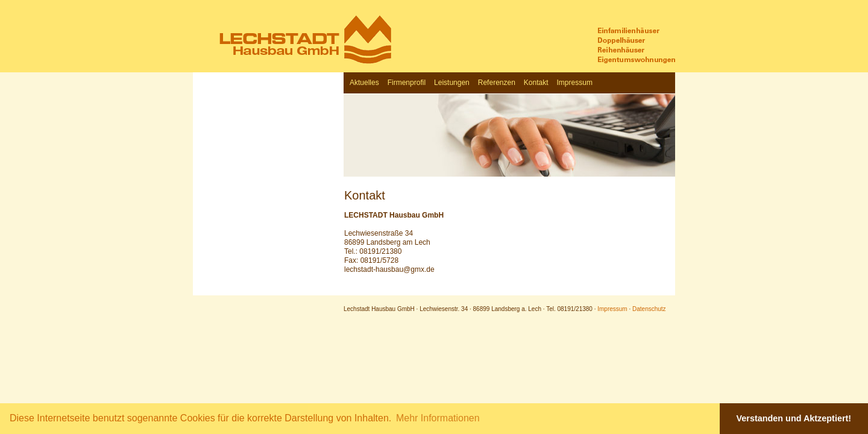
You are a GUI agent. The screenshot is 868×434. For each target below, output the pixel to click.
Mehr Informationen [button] (438, 418)
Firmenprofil (407, 83)
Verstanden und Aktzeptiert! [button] (794, 418)
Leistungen (452, 83)
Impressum (575, 83)
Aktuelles (364, 83)
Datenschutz (649, 309)
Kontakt (536, 83)
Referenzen (497, 83)
